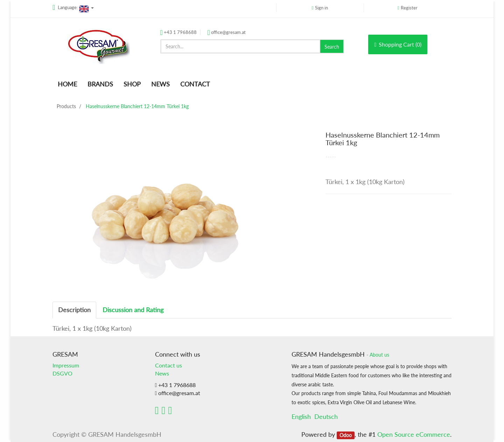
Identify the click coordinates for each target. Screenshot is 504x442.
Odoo (346, 435)
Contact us (169, 365)
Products (66, 106)
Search (332, 47)
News (162, 373)
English (301, 416)
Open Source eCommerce (414, 434)
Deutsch (326, 416)
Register (409, 8)
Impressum (66, 365)
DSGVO (62, 373)
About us (379, 355)
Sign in (321, 8)
